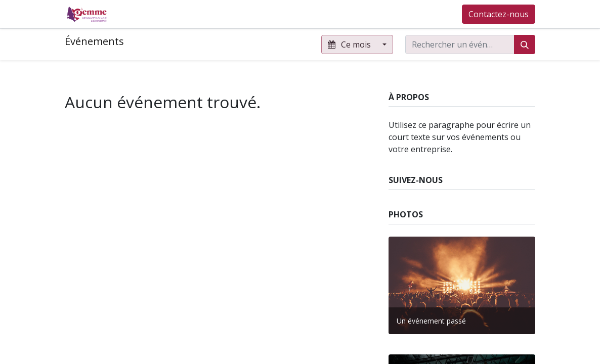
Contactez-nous (499, 14)
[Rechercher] (525, 44)
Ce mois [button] (350, 44)
